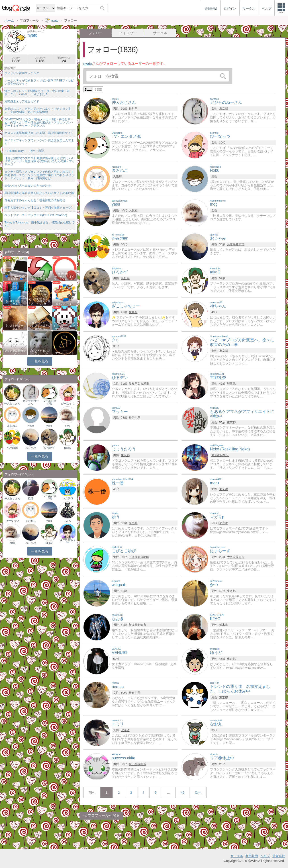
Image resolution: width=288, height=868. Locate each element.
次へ (198, 792)
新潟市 (142, 625)
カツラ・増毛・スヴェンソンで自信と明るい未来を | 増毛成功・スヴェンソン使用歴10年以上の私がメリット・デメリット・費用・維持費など (39, 175)
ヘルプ (265, 856)
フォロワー (128, 33)
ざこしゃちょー (68, 541)
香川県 (133, 109)
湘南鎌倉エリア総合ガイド (22, 101)
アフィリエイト (65, 353)
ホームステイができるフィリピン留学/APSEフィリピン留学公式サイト (39, 82)
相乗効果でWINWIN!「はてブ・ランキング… (65, 277)
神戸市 (240, 244)
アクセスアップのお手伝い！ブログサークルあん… (65, 326)
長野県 (125, 278)
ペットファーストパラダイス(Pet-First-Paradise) (36, 215)
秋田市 (142, 764)
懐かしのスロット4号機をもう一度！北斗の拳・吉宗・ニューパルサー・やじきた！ (37, 93)
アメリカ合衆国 (139, 557)
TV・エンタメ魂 (49, 402)
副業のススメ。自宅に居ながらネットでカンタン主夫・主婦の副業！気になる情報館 (38, 110)
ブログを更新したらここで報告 (40, 278)
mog (67, 426)
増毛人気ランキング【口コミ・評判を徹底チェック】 (39, 208)
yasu (49, 426)
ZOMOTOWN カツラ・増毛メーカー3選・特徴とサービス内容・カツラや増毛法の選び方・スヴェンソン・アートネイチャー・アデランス (39, 122)
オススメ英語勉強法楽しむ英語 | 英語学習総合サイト (39, 133)
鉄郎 (31, 498)
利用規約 (252, 856)
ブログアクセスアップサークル (40, 352)
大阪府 (117, 176)
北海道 (125, 730)
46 (183, 792)
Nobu (31, 426)
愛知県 (133, 312)
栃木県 (224, 625)
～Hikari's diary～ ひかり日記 (24, 151)
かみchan (12, 448)
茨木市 (240, 557)
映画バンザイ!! (64, 304)
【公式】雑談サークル (15, 327)
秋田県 (133, 764)
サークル (160, 33)
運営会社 (279, 856)
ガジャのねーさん (31, 402)
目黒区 (224, 455)
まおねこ (12, 426)
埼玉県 (231, 384)
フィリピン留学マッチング (22, 73)
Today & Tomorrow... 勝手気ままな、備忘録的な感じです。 (39, 224)
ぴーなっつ (68, 404)
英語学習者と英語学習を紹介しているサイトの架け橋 (39, 193)
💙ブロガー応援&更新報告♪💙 (15, 278)
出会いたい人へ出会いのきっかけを (28, 186)
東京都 (224, 109)
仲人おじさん (12, 404)
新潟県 (133, 625)
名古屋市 (143, 384)
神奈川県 (135, 417)
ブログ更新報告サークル (15, 352)
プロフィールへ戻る (104, 815)
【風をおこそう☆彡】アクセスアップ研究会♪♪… (40, 326)
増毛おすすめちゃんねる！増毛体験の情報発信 (35, 200)
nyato (88, 63)
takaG (68, 448)
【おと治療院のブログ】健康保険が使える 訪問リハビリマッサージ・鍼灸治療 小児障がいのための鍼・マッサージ (40, 161)
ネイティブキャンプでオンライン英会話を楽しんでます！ (39, 142)
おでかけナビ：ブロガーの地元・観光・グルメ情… (40, 301)
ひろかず (49, 448)
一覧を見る (40, 361)
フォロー (16, 60)
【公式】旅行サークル (15, 303)
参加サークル (64, 60)
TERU (68, 521)
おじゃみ (31, 448)
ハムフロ (68, 498)
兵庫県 (231, 244)
